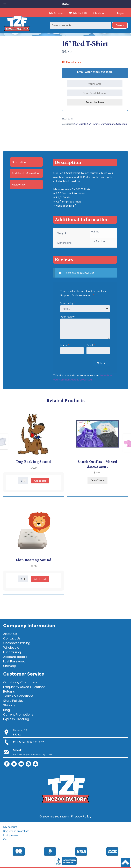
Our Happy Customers (20, 682)
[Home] (17, 25)
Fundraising (12, 652)
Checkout (99, 13)
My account (10, 827)
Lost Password (14, 661)
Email (91, 345)
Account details (15, 657)
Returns (9, 691)
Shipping (10, 705)
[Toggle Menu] (5, 4)
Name (65, 345)
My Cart (78, 13)
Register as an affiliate (16, 831)
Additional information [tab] (25, 173)
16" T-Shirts (93, 124)
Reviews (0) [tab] (19, 184)
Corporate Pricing (17, 643)
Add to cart (40, 481)
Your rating (68, 303)
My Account (56, 13)
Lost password (12, 835)
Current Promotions (18, 714)
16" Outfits (80, 124)
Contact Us (12, 638)
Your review (68, 316)
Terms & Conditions (18, 696)
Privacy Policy (81, 816)
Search (120, 25)
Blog (7, 710)
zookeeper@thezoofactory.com (32, 755)
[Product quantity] (23, 481)
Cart (6, 839)
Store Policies (13, 701)
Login (120, 13)
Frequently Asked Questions (24, 687)
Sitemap (10, 666)
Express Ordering (16, 719)
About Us (10, 634)
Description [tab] (19, 162)
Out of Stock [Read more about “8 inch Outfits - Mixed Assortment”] (97, 480)
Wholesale (11, 648)
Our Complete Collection (114, 124)
